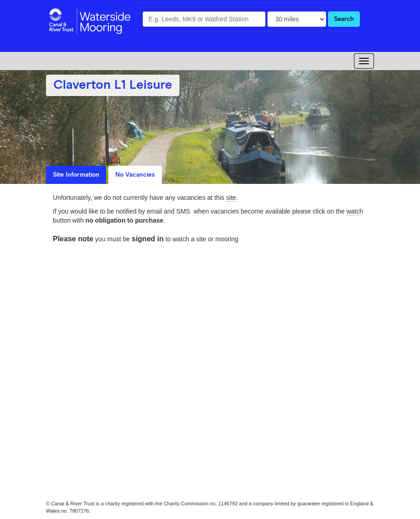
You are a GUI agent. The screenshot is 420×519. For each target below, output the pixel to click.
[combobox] (204, 19)
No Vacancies (135, 175)
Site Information (76, 175)
